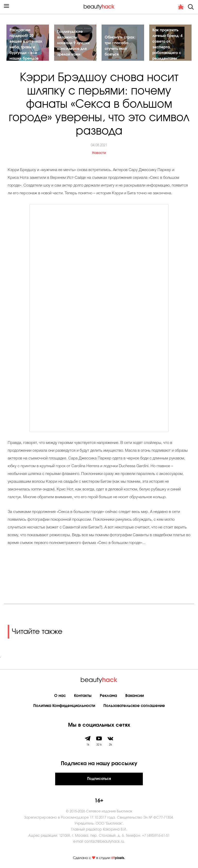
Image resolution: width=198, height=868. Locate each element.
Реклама (108, 696)
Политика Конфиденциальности (64, 706)
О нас (60, 696)
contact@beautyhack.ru (104, 842)
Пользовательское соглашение (134, 706)
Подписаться (99, 779)
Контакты (83, 696)
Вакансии (135, 696)
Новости (99, 153)
